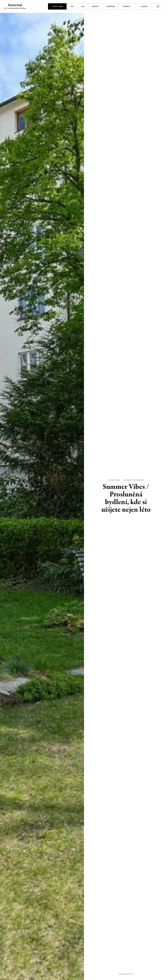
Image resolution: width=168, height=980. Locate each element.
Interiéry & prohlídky (134, 480)
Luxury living (57, 7)
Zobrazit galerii (124, 974)
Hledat (144, 7)
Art (83, 7)
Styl (72, 7)
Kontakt (126, 7)
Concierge (111, 7)
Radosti (95, 7)
